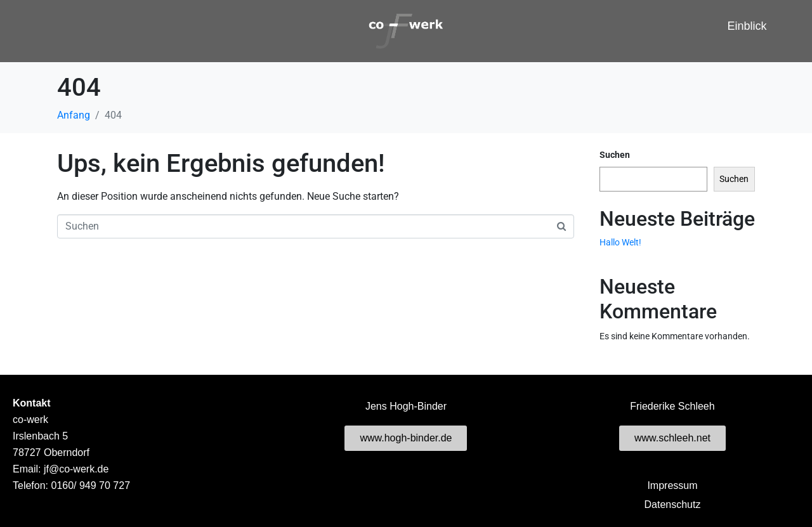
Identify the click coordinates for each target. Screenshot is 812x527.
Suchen (615, 155)
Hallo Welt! (620, 242)
